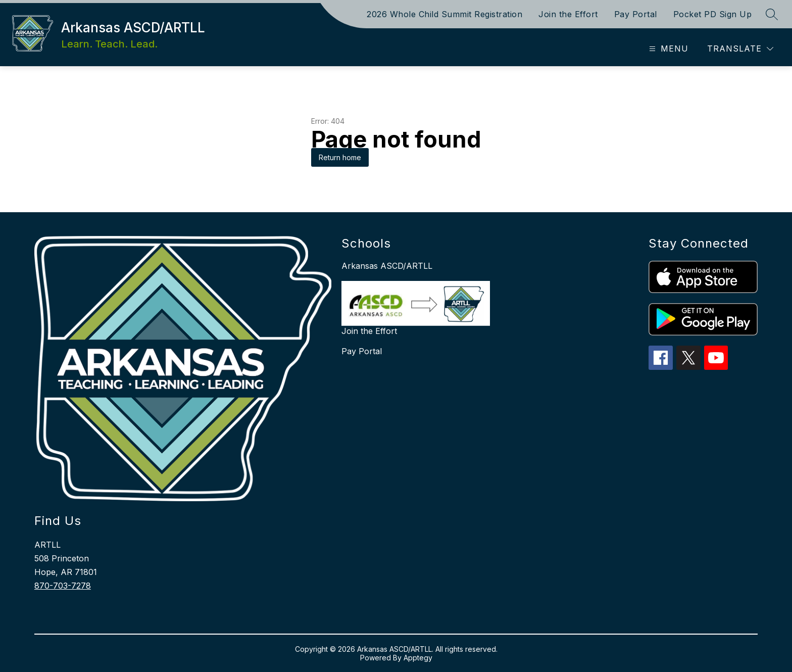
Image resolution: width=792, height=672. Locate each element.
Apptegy (418, 658)
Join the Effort (568, 14)
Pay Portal (636, 14)
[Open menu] (667, 49)
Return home (340, 157)
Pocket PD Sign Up (713, 14)
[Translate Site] (740, 49)
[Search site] (772, 14)
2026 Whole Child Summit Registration (444, 14)
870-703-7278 (63, 586)
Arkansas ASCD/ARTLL (387, 266)
